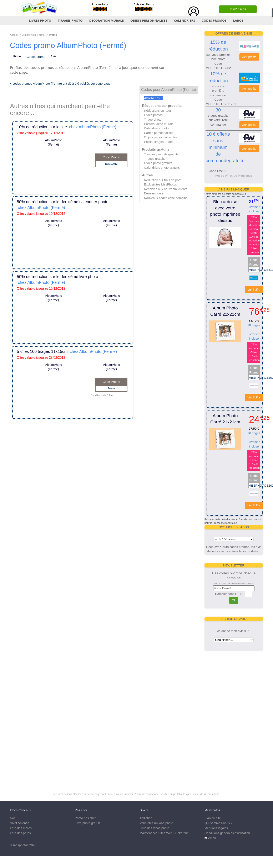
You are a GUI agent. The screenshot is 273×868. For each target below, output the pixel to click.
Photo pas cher (85, 818)
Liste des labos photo (155, 828)
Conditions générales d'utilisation (227, 833)
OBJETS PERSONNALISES (149, 20)
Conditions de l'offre (102, 395)
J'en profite (249, 57)
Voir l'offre (254, 290)
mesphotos (21, 845)
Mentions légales (216, 828)
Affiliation (146, 818)
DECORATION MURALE (107, 20)
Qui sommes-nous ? (218, 823)
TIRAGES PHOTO (70, 20)
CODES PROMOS (214, 20)
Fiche (17, 56)
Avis (54, 56)
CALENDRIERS (184, 20)
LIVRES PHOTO (40, 20)
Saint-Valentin (20, 823)
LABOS (238, 20)
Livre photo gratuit (87, 823)
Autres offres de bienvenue (234, 175)
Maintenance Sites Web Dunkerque (164, 833)
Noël (13, 818)
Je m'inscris (238, 9)
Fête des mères (21, 828)
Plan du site (213, 818)
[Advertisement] (233, 717)
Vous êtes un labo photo (156, 823)
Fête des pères (20, 833)
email (212, 838)
